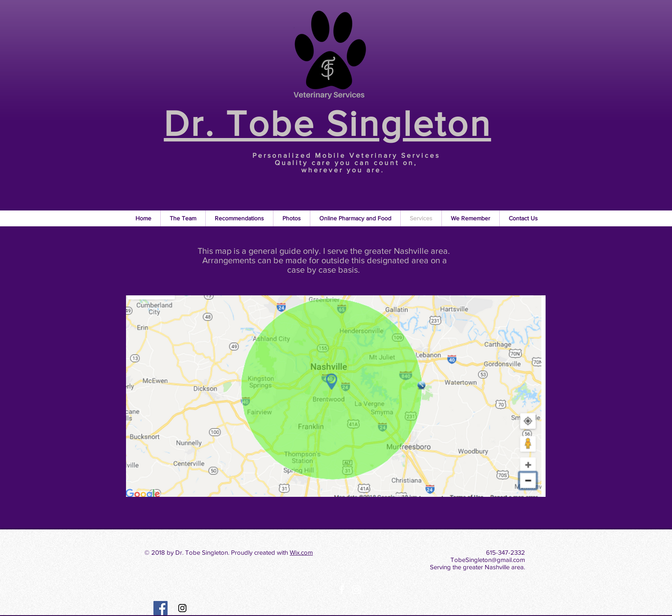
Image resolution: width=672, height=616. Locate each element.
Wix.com (301, 552)
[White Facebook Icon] (342, 590)
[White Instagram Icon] (356, 590)
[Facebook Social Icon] (160, 608)
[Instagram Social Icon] (182, 608)
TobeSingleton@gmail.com (488, 560)
